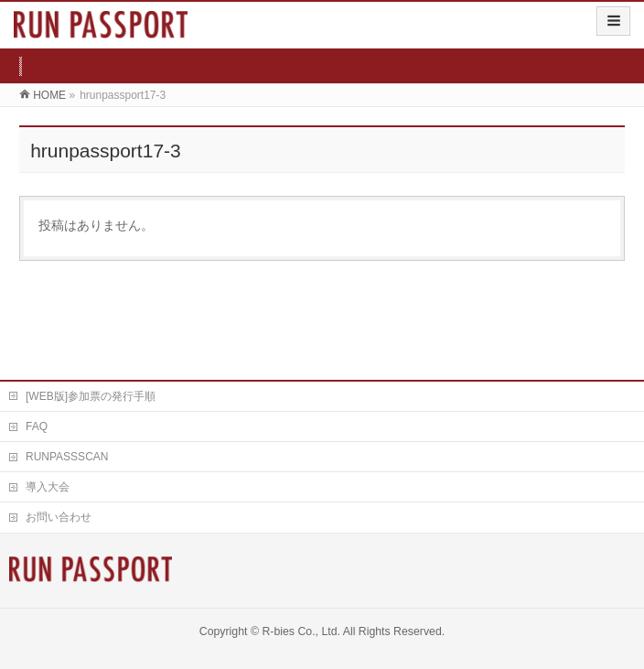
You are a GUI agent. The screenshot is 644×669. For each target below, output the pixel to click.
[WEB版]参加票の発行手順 (91, 396)
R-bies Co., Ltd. (301, 631)
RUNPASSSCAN (67, 457)
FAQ (37, 426)
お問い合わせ (59, 517)
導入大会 (48, 487)
